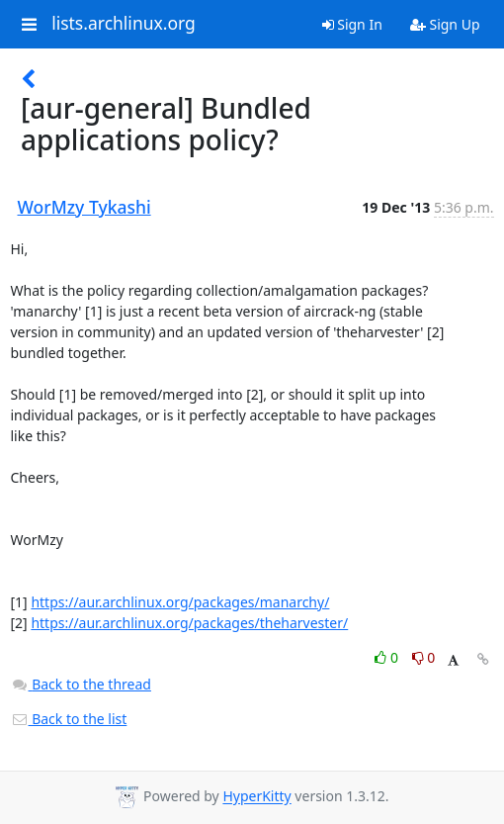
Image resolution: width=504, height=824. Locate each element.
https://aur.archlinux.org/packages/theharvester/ (189, 623)
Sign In (352, 24)
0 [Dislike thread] (424, 657)
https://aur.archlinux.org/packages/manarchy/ (180, 602)
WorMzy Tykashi (84, 207)
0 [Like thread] (388, 657)
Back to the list (69, 719)
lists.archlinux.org (124, 24)
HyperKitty (256, 797)
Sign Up (445, 24)
